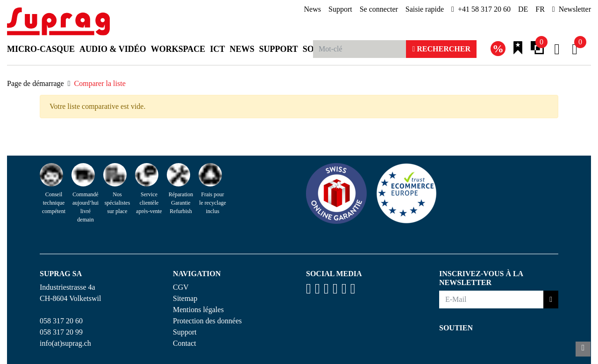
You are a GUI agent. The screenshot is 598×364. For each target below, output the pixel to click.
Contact (185, 343)
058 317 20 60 (61, 321)
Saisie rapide (425, 9)
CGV (181, 287)
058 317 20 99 (61, 332)
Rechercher (441, 49)
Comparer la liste (100, 83)
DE (523, 9)
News (313, 9)
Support (340, 9)
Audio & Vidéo (113, 49)
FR (540, 9)
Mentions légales (198, 310)
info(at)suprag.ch (65, 343)
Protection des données (207, 321)
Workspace (178, 49)
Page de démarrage (36, 83)
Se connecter (379, 9)
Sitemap (185, 298)
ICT (217, 49)
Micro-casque (41, 49)
